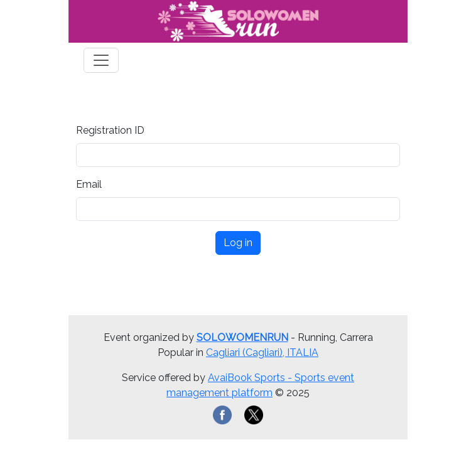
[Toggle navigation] (101, 60)
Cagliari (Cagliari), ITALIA (262, 352)
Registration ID (110, 130)
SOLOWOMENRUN (242, 337)
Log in (238, 243)
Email (89, 184)
